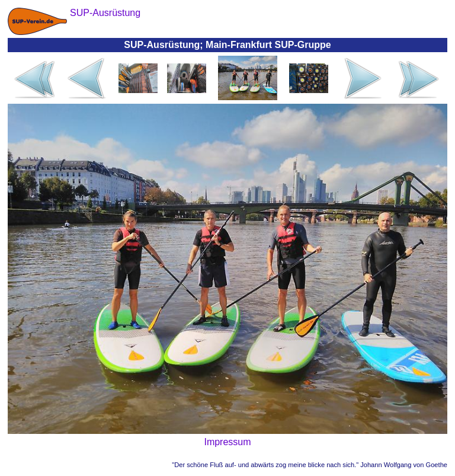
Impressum (227, 442)
